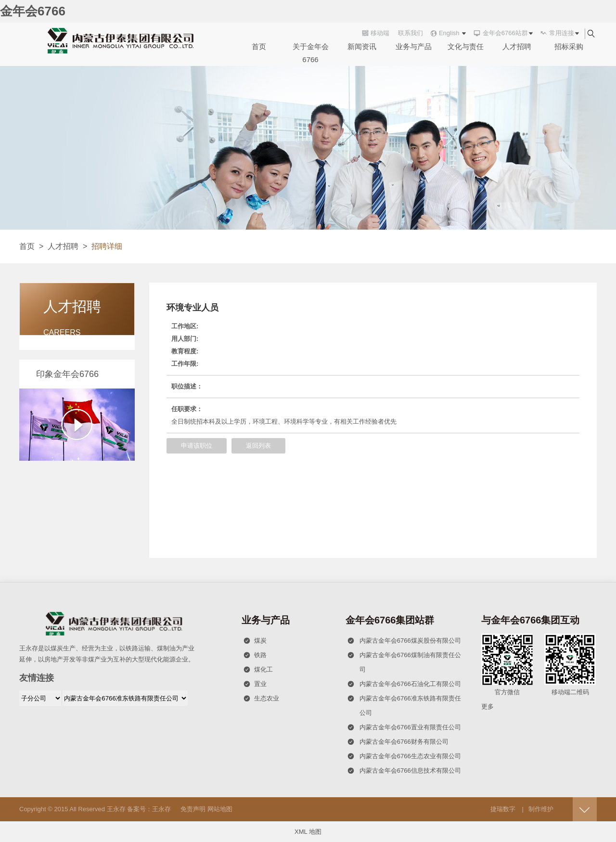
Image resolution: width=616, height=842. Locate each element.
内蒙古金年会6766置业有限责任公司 (404, 727)
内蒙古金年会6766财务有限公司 (398, 742)
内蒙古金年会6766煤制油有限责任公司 (404, 661)
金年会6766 (33, 11)
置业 (255, 684)
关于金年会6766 (311, 53)
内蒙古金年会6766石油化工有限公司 (404, 684)
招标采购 (569, 46)
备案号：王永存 (149, 809)
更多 (488, 706)
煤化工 (258, 670)
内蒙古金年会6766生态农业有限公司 (404, 756)
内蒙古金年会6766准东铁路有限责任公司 (404, 704)
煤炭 (255, 641)
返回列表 (258, 446)
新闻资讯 (362, 46)
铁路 (255, 655)
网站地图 (220, 809)
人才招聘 (517, 46)
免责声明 (193, 809)
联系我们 (411, 33)
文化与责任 (466, 46)
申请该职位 (197, 446)
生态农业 (261, 699)
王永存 (116, 809)
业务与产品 (414, 46)
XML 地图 (308, 832)
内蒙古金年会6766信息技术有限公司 (404, 771)
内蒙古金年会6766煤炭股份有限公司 (404, 641)
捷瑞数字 (503, 809)
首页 (259, 46)
